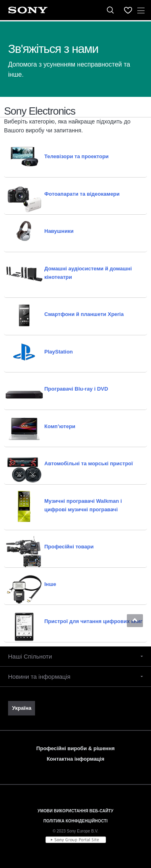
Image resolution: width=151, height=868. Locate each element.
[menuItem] (128, 10)
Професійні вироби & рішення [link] (75, 748)
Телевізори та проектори (77, 156)
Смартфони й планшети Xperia (84, 314)
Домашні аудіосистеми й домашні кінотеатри (88, 273)
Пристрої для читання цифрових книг (93, 621)
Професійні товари (69, 547)
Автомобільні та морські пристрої (89, 463)
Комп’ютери (60, 426)
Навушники (59, 231)
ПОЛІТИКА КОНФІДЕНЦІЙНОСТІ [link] (75, 821)
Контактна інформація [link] (75, 759)
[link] (22, 708)
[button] (135, 621)
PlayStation (59, 352)
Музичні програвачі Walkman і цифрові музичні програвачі (83, 505)
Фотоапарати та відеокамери (82, 194)
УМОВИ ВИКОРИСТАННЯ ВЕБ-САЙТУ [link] (75, 811)
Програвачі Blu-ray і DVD (76, 389)
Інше (50, 584)
